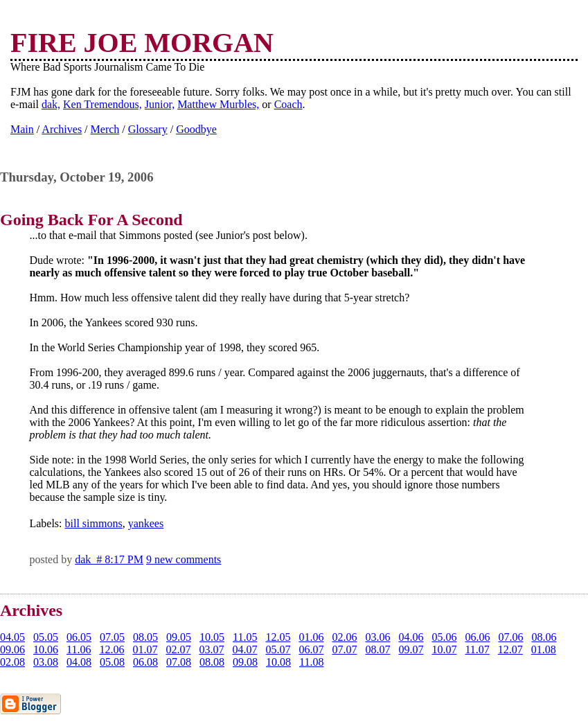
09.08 (245, 662)
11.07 (477, 649)
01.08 (544, 649)
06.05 (79, 637)
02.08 (12, 662)
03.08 (46, 662)
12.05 (278, 637)
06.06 (477, 637)
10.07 (444, 649)
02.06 (344, 637)
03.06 (377, 637)
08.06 (544, 637)
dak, (51, 104)
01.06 (311, 637)
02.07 (178, 649)
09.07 (411, 649)
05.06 (444, 637)
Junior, (160, 104)
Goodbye (196, 129)
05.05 (46, 637)
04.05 (12, 637)
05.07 (278, 649)
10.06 (46, 649)
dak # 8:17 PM (109, 559)
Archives (62, 129)
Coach (288, 104)
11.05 (245, 637)
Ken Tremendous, (103, 104)
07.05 (112, 637)
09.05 (179, 637)
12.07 (510, 649)
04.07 (244, 649)
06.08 (145, 662)
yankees (146, 523)
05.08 (112, 662)
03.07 (211, 649)
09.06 (12, 649)
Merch (105, 129)
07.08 (179, 662)
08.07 (377, 649)
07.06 (510, 637)
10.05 (212, 637)
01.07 (145, 649)
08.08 (212, 662)
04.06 (411, 637)
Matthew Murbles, (218, 104)
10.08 (278, 662)
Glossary (148, 129)
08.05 (145, 637)
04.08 (79, 662)
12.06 (112, 649)
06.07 (311, 649)
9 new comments (184, 559)
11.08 (311, 662)
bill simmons (94, 523)
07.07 (344, 649)
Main (22, 129)
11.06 (79, 649)
